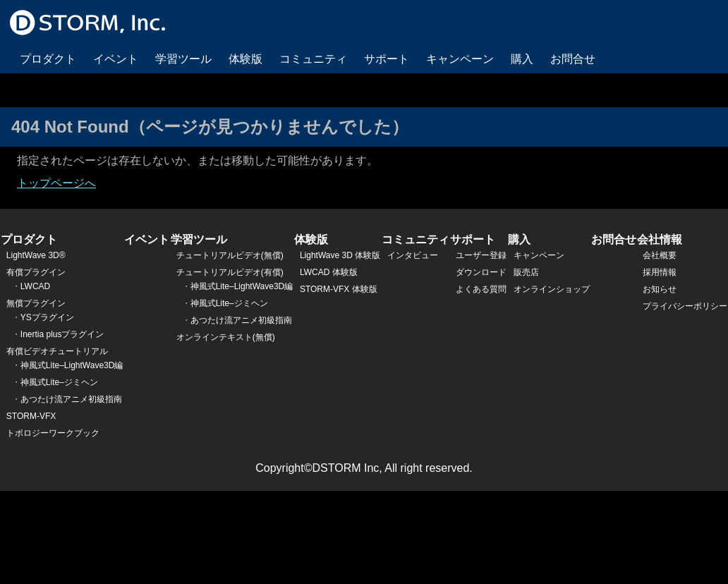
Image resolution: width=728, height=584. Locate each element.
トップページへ (56, 183)
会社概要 (660, 255)
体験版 (245, 59)
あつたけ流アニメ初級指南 (71, 399)
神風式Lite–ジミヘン (59, 382)
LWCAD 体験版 (329, 272)
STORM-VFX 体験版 (339, 289)
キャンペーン (460, 59)
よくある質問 (481, 289)
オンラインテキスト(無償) (226, 337)
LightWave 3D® (36, 255)
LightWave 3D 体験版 (340, 255)
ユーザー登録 (481, 255)
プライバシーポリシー (685, 306)
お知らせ (660, 289)
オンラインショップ (552, 289)
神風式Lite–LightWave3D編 (72, 365)
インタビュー (413, 255)
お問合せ (573, 59)
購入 (522, 59)
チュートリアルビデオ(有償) (230, 272)
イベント (116, 59)
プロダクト (48, 59)
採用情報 (660, 272)
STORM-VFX (31, 416)
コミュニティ (313, 59)
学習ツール (183, 59)
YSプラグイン (47, 317)
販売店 (526, 272)
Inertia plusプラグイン (62, 334)
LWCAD (35, 286)
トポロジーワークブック (53, 433)
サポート (387, 59)
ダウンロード (481, 272)
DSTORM (87, 23)
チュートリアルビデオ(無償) (230, 255)
